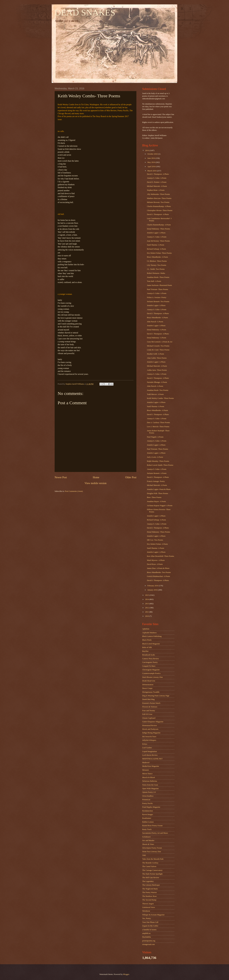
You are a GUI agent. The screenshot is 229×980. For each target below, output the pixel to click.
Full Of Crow (147, 714)
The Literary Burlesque (151, 885)
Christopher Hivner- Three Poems (160, 210)
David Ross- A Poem (155, 564)
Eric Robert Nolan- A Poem (157, 544)
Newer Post (61, 477)
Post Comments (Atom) (74, 491)
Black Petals (147, 640)
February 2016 (153, 586)
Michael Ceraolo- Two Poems (158, 346)
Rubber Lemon (148, 822)
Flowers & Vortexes (150, 707)
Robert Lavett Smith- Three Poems (160, 465)
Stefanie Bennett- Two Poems (158, 302)
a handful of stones (149, 930)
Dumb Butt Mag (148, 699)
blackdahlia (147, 937)
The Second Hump (149, 900)
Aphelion (146, 629)
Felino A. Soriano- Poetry (157, 297)
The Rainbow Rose (149, 896)
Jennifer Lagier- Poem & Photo (159, 489)
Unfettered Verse (149, 907)
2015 (147, 595)
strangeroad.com (148, 944)
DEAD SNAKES (85, 13)
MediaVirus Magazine (151, 766)
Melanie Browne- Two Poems (158, 202)
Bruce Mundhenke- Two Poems (159, 572)
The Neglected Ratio (150, 889)
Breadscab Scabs (149, 655)
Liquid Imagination (150, 751)
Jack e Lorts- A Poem (155, 457)
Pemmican (146, 800)
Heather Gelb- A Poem (155, 354)
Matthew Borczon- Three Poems (159, 198)
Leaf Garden (147, 748)
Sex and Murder (148, 840)
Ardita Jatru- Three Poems (157, 370)
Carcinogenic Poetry (150, 662)
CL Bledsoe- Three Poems (157, 261)
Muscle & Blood (149, 777)
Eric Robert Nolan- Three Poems (159, 253)
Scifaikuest (146, 837)
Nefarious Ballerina (150, 781)
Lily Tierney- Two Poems (157, 265)
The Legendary (148, 881)
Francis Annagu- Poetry (156, 481)
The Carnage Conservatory (152, 870)
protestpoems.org (149, 941)
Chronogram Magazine (151, 670)
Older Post (131, 477)
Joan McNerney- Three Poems (158, 241)
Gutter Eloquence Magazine (153, 722)
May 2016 (151, 162)
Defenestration (148, 685)
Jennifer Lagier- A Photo (156, 233)
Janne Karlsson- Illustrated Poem (159, 285)
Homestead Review (150, 725)
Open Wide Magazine (150, 789)
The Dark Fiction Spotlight (152, 874)
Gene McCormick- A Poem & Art (160, 342)
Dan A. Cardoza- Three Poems (158, 423)
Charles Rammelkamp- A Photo (159, 206)
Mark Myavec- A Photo (156, 560)
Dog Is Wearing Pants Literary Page (156, 696)
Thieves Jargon (148, 904)
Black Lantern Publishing (152, 636)
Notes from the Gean (150, 785)
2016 (147, 150)
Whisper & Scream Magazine (153, 915)
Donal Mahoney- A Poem (156, 330)
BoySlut (145, 651)
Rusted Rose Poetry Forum (152, 826)
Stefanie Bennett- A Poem (157, 473)
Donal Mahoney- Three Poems (158, 229)
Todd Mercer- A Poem (155, 394)
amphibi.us (146, 933)
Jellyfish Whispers (149, 740)
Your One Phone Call (150, 922)
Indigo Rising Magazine (151, 733)
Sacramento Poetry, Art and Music (155, 833)
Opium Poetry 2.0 (149, 792)
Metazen (145, 770)
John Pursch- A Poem (155, 322)
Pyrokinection (148, 811)
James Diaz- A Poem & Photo (158, 568)
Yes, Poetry (147, 918)
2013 (147, 604)
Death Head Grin (149, 681)
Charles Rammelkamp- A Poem (159, 225)
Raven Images (148, 815)
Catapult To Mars (149, 666)
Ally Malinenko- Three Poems (158, 194)
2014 (147, 599)
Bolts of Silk (147, 647)
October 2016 (153, 154)
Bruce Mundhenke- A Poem (157, 257)
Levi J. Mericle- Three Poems (158, 427)
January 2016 (153, 590)
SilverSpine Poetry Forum (152, 848)
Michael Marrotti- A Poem (157, 186)
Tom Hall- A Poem (154, 281)
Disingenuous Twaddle (151, 692)
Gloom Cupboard (149, 718)
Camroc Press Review (151, 659)
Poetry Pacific (148, 803)
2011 (147, 612)
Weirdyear (146, 911)
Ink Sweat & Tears (149, 737)
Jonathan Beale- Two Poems (158, 390)
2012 (147, 608)
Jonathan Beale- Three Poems (158, 277)
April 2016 (152, 167)
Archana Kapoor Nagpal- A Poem (160, 506)
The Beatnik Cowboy (150, 863)
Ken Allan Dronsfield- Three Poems (161, 556)
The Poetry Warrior (150, 892)
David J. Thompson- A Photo (158, 174)
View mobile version (96, 483)
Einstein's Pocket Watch (151, 703)
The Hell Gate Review (151, 878)
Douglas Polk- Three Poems (158, 493)
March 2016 (152, 171)
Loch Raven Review (150, 755)
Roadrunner (147, 818)
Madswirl (146, 763)
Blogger (126, 974)
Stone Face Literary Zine (152, 852)
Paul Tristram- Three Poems (158, 289)
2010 (147, 616)
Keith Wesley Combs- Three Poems (160, 398)
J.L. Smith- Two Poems (156, 269)
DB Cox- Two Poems (155, 540)
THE (144, 855)
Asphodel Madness (149, 633)
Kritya (145, 744)
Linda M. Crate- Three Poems (158, 350)
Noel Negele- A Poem (155, 437)
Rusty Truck (147, 829)
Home (96, 477)
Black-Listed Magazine (151, 644)
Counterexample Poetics (151, 673)
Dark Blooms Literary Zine (153, 677)
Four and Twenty (149, 711)
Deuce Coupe (147, 688)
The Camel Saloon (149, 866)
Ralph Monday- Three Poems (158, 461)
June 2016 (151, 158)
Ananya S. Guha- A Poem (157, 178)
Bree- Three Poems (154, 497)
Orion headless (148, 796)
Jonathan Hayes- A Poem (156, 501)
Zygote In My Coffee (150, 926)
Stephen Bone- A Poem (156, 190)
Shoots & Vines (148, 844)
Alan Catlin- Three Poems (157, 358)
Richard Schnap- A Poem (156, 249)
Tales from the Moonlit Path (153, 859)
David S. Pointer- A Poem (157, 182)
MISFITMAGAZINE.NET (152, 759)
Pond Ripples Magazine (151, 807)
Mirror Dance (147, 774)
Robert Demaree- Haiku (156, 273)
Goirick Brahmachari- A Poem (158, 576)
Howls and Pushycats (150, 729)
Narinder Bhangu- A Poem (157, 382)
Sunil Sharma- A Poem (156, 245)
